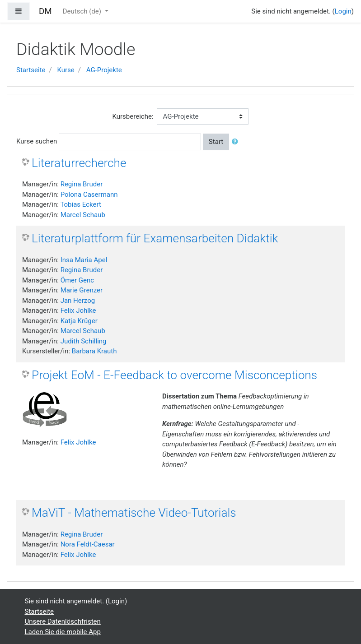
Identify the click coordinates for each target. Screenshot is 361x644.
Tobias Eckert (80, 204)
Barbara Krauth (94, 351)
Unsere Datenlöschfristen (63, 621)
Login (343, 11)
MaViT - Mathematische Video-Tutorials (134, 513)
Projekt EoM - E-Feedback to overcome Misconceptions (174, 375)
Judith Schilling (84, 341)
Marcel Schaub (83, 215)
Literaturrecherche (79, 163)
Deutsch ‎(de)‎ (83, 11)
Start (216, 142)
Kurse (66, 70)
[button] (237, 142)
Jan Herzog (78, 301)
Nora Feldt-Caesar (88, 544)
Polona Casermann (89, 195)
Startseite (31, 70)
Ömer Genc (77, 280)
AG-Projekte (104, 70)
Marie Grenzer (82, 290)
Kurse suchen (37, 141)
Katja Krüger (79, 321)
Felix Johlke (78, 310)
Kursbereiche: (133, 116)
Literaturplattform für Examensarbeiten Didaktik (155, 238)
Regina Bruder (82, 184)
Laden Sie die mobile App (63, 632)
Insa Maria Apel (84, 260)
